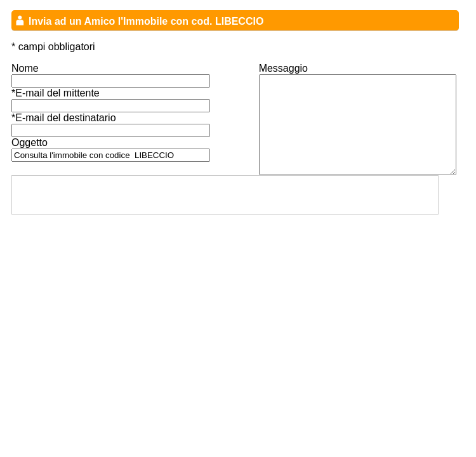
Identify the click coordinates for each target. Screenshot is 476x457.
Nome (25, 68)
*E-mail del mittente (56, 93)
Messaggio (283, 68)
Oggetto (30, 142)
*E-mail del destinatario (64, 118)
